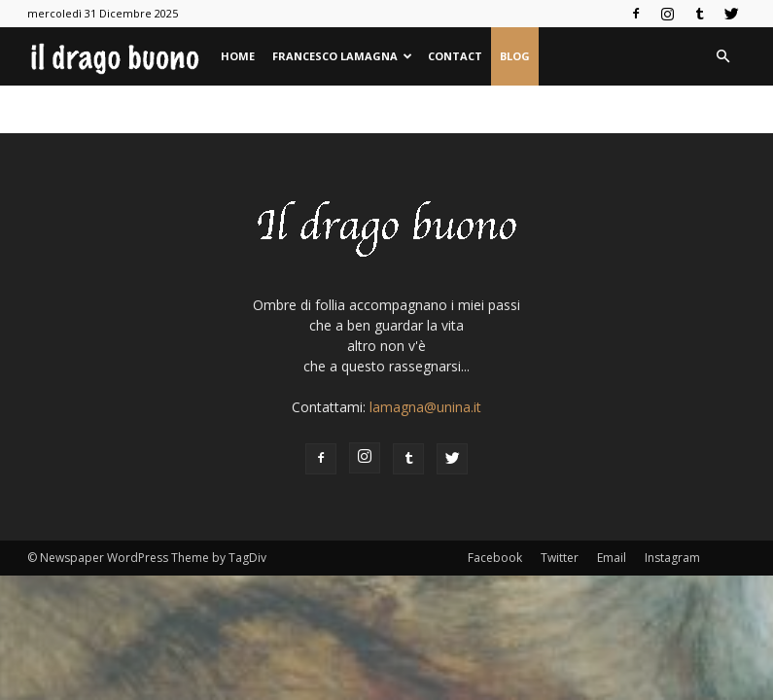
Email (612, 558)
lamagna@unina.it (425, 407)
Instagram (672, 558)
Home (238, 56)
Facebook (495, 558)
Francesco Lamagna (342, 56)
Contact (455, 56)
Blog (515, 56)
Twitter (560, 558)
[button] (723, 57)
